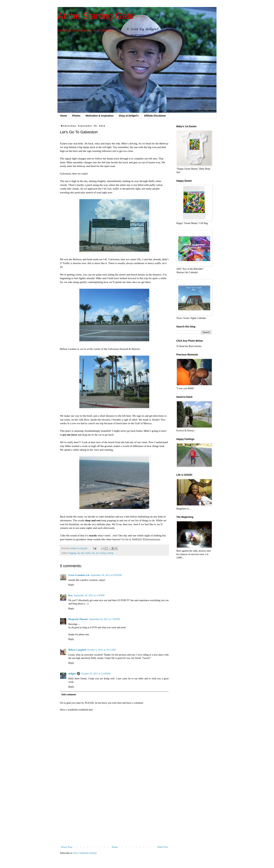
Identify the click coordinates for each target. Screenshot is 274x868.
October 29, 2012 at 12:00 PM (96, 674)
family (88, 553)
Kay (71, 595)
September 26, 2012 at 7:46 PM (104, 619)
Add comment (68, 694)
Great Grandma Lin (79, 575)
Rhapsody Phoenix (78, 619)
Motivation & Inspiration (100, 116)
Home (64, 116)
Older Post (163, 847)
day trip (81, 553)
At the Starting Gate (96, 16)
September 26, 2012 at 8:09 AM (106, 575)
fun (93, 553)
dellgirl (72, 674)
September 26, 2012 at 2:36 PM (89, 595)
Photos (76, 116)
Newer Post (66, 847)
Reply (71, 585)
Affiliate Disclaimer (155, 116)
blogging (72, 553)
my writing (101, 553)
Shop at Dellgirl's (129, 116)
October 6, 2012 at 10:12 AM (101, 650)
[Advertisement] (114, 816)
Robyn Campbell (77, 650)
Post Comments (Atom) (85, 853)
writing (110, 553)
